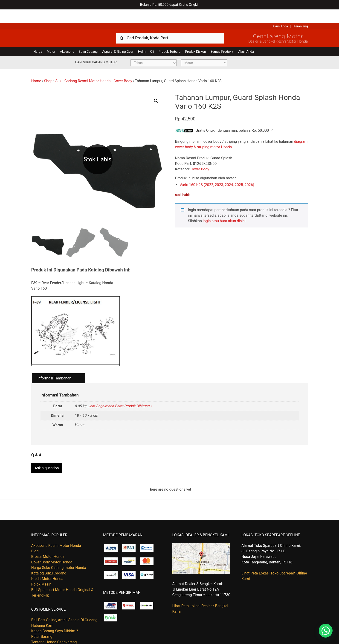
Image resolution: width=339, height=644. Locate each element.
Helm (142, 38)
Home (36, 67)
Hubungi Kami (43, 610)
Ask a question (47, 452)
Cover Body (123, 67)
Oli (152, 38)
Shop (48, 67)
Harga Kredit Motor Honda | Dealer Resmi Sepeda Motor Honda (65, 24)
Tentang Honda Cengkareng (54, 626)
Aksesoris (67, 38)
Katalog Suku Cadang (49, 557)
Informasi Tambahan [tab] (54, 365)
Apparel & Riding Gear (118, 38)
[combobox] (170, 24)
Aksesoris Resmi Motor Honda (56, 530)
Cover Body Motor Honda (52, 546)
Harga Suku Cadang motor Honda (59, 552)
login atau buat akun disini (224, 207)
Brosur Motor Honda (48, 541)
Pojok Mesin (41, 568)
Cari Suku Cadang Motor (96, 49)
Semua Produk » (222, 38)
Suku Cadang (88, 38)
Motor (51, 38)
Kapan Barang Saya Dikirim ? (55, 615)
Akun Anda (280, 13)
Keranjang (301, 13)
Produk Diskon (195, 38)
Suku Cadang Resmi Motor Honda (83, 67)
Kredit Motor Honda (47, 563)
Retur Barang (42, 621)
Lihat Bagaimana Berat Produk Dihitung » (120, 392)
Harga (38, 38)
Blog (35, 535)
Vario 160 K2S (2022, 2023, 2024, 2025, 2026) (217, 171)
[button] (156, 87)
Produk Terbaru (169, 38)
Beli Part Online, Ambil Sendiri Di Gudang (64, 604)
